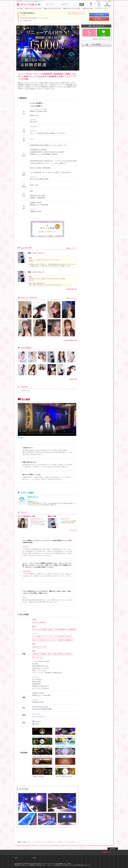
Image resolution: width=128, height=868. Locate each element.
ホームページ (36, 714)
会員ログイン (107, 852)
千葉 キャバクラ (32, 842)
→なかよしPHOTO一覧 (70, 340)
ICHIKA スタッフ (33, 497)
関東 (28, 5)
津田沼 (35, 858)
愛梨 (29, 253)
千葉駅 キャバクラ (62, 842)
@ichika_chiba (26, 391)
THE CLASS (46, 756)
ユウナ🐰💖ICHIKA (24, 516)
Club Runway (70, 736)
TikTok (35, 724)
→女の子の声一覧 (71, 289)
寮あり (25, 597)
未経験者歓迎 (27, 571)
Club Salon (69, 776)
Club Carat (69, 746)
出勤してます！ (65, 519)
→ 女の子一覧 (73, 379)
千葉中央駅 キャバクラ (74, 842)
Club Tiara (63, 756)
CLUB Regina (41, 776)
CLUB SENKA (47, 736)
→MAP (64, 145)
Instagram (36, 721)
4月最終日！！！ (33, 502)
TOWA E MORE (65, 766)
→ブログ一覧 (73, 530)
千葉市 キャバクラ (42, 842)
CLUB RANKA (47, 746)
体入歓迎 (25, 547)
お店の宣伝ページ (99, 19)
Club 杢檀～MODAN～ (43, 766)
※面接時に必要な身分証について (101, 39)
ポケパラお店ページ (38, 716)
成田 (16, 858)
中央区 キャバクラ (52, 842)
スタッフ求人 (99, 15)
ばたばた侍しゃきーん (37, 519)
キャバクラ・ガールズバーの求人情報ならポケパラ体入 (56, 864)
